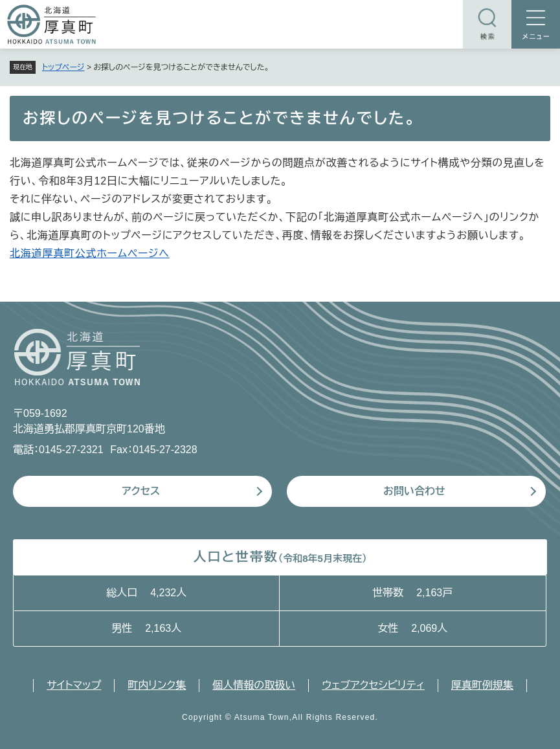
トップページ (63, 67)
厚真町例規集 (482, 685)
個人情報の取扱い (254, 685)
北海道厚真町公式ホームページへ (90, 253)
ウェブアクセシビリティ (373, 685)
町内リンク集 (157, 685)
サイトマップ (74, 685)
